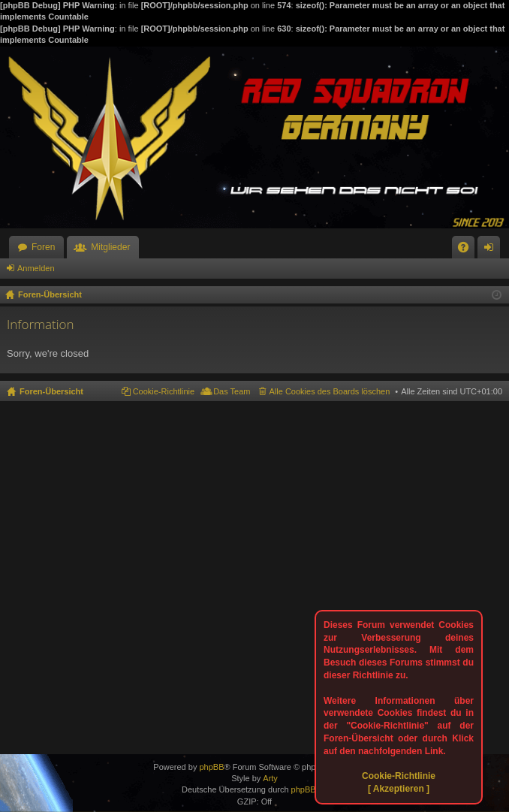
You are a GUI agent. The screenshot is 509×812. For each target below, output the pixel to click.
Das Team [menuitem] (232, 391)
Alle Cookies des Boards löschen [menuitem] (330, 391)
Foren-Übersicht (51, 391)
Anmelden (36, 268)
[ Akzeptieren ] (399, 789)
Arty (270, 778)
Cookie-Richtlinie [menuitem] (164, 391)
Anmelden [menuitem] (492, 250)
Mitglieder (110, 247)
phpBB (211, 767)
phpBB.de (309, 789)
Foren (43, 247)
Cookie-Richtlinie (399, 776)
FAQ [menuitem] (468, 250)
